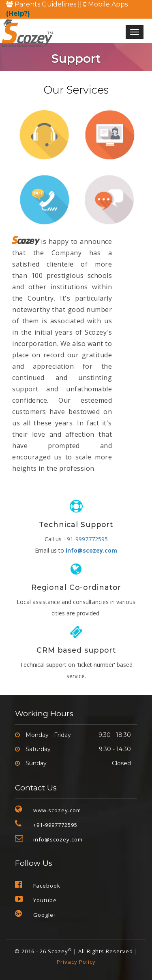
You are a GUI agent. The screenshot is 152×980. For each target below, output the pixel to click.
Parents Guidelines (42, 4)
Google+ (45, 915)
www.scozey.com (57, 810)
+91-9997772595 (86, 539)
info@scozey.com (91, 550)
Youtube (45, 900)
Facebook (47, 886)
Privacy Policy (76, 962)
